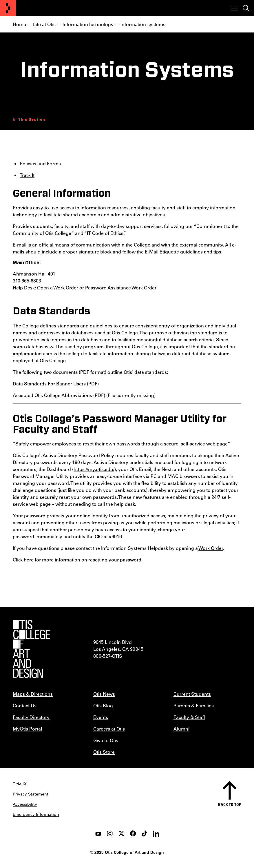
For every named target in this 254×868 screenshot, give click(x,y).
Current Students (192, 694)
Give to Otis (106, 740)
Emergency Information (36, 814)
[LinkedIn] (156, 833)
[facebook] (133, 833)
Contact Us (25, 705)
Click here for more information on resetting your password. (78, 560)
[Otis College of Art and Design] (8, 8)
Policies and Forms (40, 163)
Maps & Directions (33, 694)
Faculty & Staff (189, 717)
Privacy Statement (31, 794)
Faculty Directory (31, 717)
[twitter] (121, 833)
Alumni (181, 729)
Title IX (20, 784)
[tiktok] (145, 833)
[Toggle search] (246, 8)
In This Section (29, 119)
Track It (27, 175)
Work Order (211, 548)
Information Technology (88, 24)
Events (101, 717)
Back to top (230, 804)
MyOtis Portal (27, 729)
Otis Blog (103, 705)
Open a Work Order (58, 288)
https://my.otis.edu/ (94, 469)
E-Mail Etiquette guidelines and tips (183, 252)
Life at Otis (44, 24)
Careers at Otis (109, 729)
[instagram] (110, 833)
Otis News (104, 694)
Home (19, 24)
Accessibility (25, 804)
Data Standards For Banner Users (49, 384)
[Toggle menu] (234, 8)
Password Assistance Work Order (121, 288)
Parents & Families (194, 705)
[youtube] (98, 833)
